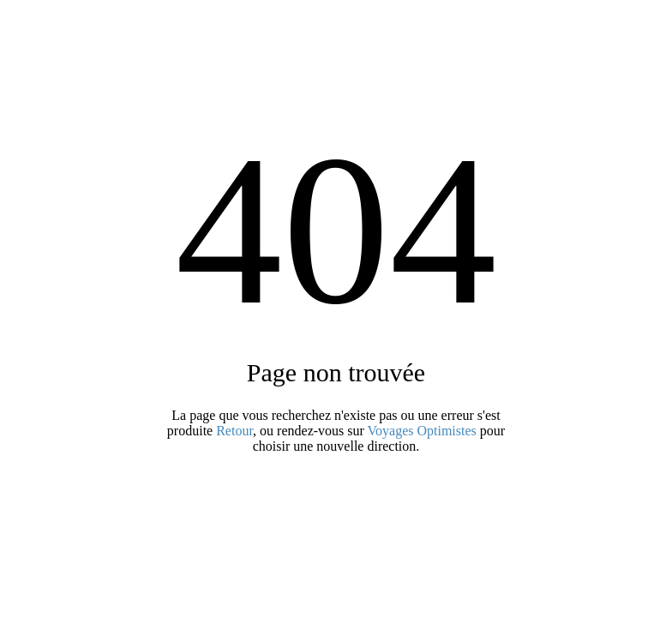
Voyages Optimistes (422, 431)
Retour (234, 431)
